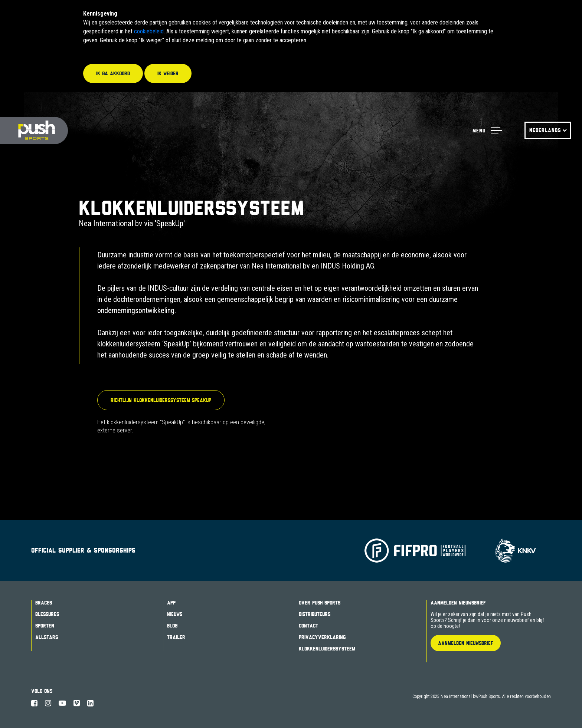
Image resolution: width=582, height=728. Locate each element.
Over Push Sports (320, 603)
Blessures (47, 614)
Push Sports (34, 131)
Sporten (45, 626)
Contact (308, 626)
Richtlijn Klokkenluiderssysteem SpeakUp (161, 400)
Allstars (47, 637)
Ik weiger (168, 73)
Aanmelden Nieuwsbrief (458, 603)
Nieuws (175, 614)
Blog (172, 626)
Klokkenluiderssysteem (327, 649)
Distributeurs (315, 614)
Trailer (176, 637)
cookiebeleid (149, 31)
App (171, 603)
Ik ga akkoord (113, 73)
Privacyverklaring (322, 637)
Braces (44, 603)
